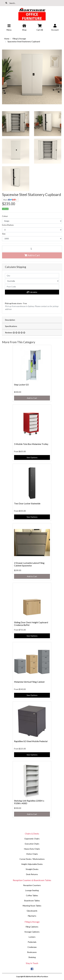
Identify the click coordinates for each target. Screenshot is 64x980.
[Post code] (32, 287)
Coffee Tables (32, 895)
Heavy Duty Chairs (32, 849)
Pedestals (32, 942)
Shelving (32, 957)
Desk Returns (32, 874)
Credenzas (32, 947)
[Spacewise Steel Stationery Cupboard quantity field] (32, 249)
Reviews (15, 333)
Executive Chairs (32, 844)
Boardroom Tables (32, 901)
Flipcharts (32, 916)
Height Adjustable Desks (32, 864)
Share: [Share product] (10, 200)
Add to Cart (32, 255)
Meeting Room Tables (32, 906)
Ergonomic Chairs (32, 839)
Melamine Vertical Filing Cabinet (29, 682)
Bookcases (32, 952)
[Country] (32, 281)
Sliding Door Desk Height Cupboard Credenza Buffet (31, 624)
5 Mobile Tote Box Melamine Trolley (31, 444)
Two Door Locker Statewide (27, 503)
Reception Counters (32, 885)
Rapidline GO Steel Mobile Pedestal (31, 741)
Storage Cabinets (32, 932)
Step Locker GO (21, 385)
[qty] (32, 276)
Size (4, 234)
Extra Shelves (8, 225)
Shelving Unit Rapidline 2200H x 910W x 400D (29, 802)
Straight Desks (32, 869)
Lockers (32, 937)
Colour (5, 216)
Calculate (32, 292)
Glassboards (32, 911)
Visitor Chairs (32, 854)
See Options (32, 457)
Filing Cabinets (32, 927)
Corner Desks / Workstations (32, 859)
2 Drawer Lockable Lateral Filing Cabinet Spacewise (29, 564)
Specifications (11, 326)
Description (10, 320)
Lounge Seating (32, 890)
